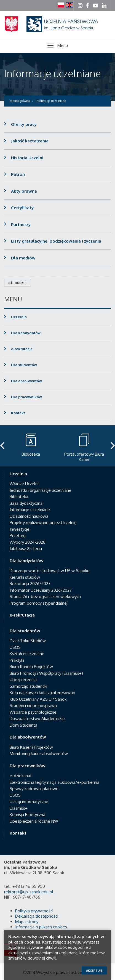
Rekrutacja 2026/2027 (30, 584)
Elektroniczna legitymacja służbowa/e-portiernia (54, 782)
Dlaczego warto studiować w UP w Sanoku (50, 571)
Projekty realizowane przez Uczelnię (43, 523)
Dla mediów (23, 258)
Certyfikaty (22, 208)
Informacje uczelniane (53, 73)
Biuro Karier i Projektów (31, 667)
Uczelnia (19, 317)
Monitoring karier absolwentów (39, 754)
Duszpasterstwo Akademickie (37, 719)
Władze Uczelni (24, 484)
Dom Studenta (23, 725)
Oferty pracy (24, 124)
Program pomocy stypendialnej (39, 603)
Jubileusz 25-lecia (26, 549)
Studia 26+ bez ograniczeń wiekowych (45, 597)
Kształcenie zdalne (27, 654)
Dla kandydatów (26, 333)
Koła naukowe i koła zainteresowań (42, 693)
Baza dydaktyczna (26, 503)
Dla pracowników (26, 397)
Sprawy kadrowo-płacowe (34, 789)
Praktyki (17, 660)
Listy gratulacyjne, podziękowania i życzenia (56, 241)
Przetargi (18, 536)
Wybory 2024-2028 (28, 542)
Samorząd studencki (28, 686)
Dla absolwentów (26, 381)
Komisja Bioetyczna (27, 815)
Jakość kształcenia (30, 141)
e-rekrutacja (22, 349)
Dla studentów (24, 365)
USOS (15, 647)
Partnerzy (21, 225)
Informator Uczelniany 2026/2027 (41, 590)
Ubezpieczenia (23, 680)
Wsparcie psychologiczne (33, 712)
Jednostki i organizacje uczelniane (41, 490)
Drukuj (18, 283)
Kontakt (18, 413)
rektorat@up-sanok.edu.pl (29, 892)
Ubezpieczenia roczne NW (34, 821)
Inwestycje (20, 529)
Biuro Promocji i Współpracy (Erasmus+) (46, 673)
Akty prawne (24, 191)
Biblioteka (19, 497)
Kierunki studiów (25, 577)
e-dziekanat (21, 776)
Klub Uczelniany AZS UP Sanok (38, 699)
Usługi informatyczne (29, 802)
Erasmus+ (19, 808)
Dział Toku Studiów (28, 641)
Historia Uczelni (27, 158)
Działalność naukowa (29, 516)
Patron (18, 174)
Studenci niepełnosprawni (34, 706)
